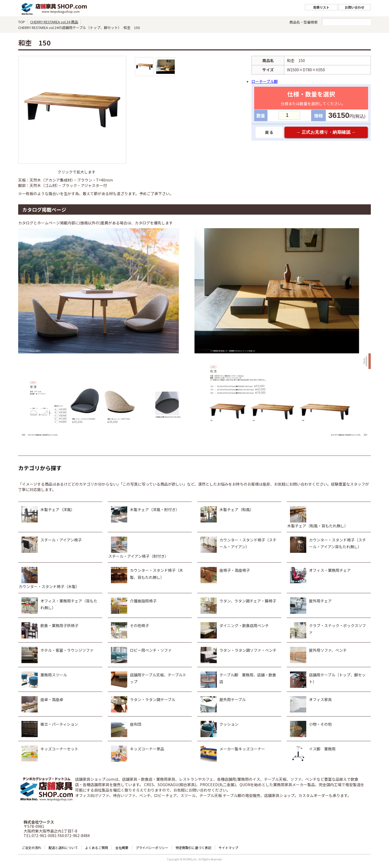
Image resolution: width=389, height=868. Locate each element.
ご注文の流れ (31, 848)
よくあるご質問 (97, 848)
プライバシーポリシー (152, 848)
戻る (269, 132)
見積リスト (321, 7)
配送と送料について (63, 848)
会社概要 (122, 848)
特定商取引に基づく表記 (193, 848)
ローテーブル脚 (265, 81)
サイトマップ (228, 848)
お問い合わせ (355, 7)
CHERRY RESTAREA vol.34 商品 (54, 22)
